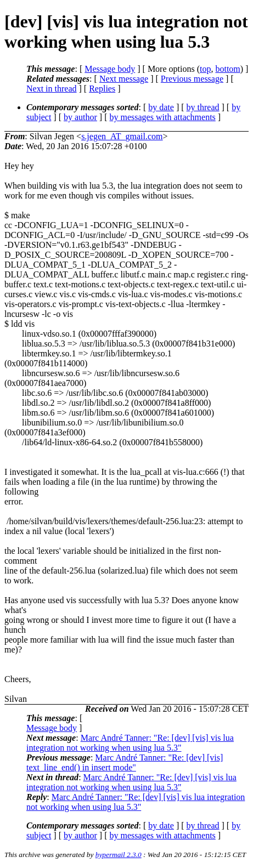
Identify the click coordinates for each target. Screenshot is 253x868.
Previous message (192, 79)
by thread (203, 107)
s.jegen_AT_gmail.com (122, 136)
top (205, 69)
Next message (124, 79)
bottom (227, 69)
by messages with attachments (163, 117)
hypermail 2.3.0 (119, 855)
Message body (110, 69)
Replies (102, 89)
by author (80, 117)
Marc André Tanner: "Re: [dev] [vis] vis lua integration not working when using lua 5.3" (130, 743)
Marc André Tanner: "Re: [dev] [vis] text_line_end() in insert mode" (125, 762)
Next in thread (52, 89)
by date (161, 107)
